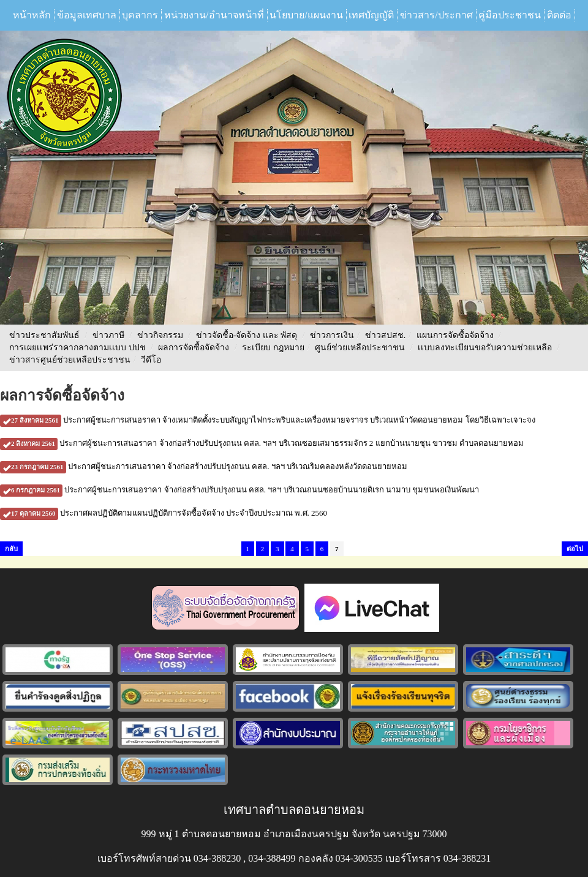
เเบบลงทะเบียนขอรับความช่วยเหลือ (485, 348)
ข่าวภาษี (108, 335)
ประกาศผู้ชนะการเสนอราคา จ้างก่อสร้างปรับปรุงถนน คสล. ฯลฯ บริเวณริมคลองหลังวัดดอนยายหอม (204, 466)
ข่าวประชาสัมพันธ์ (44, 335)
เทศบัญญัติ (371, 15)
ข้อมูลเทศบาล (87, 15)
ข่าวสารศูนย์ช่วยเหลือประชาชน (70, 360)
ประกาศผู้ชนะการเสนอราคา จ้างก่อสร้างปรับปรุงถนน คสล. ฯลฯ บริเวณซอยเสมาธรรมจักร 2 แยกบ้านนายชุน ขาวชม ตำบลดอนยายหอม (262, 443)
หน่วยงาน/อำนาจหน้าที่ (214, 15)
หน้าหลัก (32, 15)
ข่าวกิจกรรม (160, 335)
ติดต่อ (559, 15)
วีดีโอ (151, 360)
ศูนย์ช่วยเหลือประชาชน (360, 348)
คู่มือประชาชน (510, 15)
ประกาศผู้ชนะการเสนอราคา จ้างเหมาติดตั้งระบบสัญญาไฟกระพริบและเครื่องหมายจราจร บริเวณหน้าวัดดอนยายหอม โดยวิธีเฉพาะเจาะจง (268, 420)
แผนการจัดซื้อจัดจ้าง (455, 335)
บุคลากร (140, 15)
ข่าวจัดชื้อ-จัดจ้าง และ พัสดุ (247, 335)
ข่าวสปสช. (386, 335)
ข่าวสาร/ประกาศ (436, 15)
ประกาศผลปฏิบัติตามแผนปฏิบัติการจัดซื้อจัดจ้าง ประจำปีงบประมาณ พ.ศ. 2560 (164, 513)
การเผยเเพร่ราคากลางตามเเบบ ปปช (77, 348)
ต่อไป (575, 549)
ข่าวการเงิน (332, 335)
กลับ (11, 549)
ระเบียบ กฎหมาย (273, 348)
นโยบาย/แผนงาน (306, 15)
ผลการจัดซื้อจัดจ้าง (194, 348)
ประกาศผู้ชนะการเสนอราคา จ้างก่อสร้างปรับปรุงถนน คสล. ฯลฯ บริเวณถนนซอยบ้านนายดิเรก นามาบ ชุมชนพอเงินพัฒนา (239, 490)
